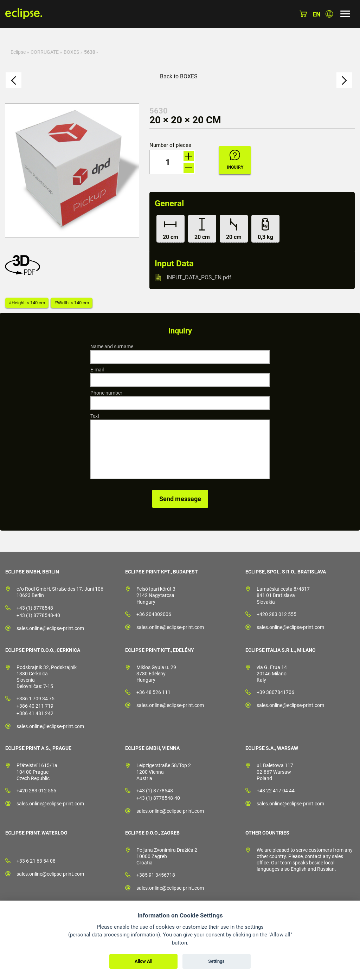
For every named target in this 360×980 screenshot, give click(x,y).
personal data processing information (114, 935)
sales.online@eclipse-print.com (50, 628)
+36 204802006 (154, 614)
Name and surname (112, 346)
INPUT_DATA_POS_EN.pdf (199, 277)
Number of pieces (170, 145)
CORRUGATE (45, 52)
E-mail (97, 370)
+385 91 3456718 (156, 875)
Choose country (329, 14)
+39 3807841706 (275, 692)
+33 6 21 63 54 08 (36, 861)
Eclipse (18, 52)
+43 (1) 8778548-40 (38, 615)
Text (95, 416)
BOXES (71, 52)
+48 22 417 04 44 (276, 791)
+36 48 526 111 (153, 692)
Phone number (106, 393)
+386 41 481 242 (35, 713)
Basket (303, 14)
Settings (216, 961)
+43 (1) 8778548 (35, 608)
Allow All (143, 961)
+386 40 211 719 (35, 706)
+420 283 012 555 (277, 614)
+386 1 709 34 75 (36, 699)
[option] (72, 170)
